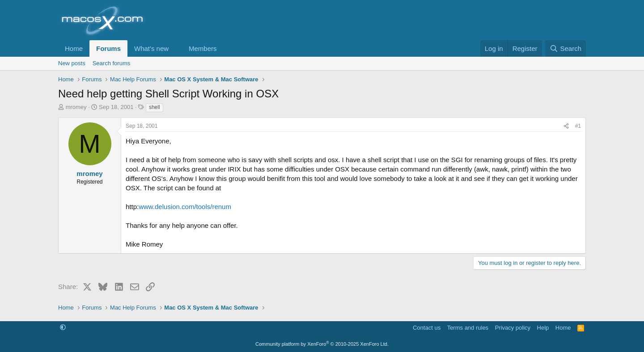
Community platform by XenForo (322, 344)
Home (74, 48)
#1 (578, 126)
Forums (108, 48)
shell (155, 107)
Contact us (427, 328)
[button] (176, 48)
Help (543, 328)
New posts (72, 63)
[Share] (566, 126)
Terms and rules (468, 328)
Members (203, 48)
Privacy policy (513, 328)
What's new (151, 48)
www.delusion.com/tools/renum (185, 207)
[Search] (566, 48)
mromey (76, 107)
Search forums (112, 63)
